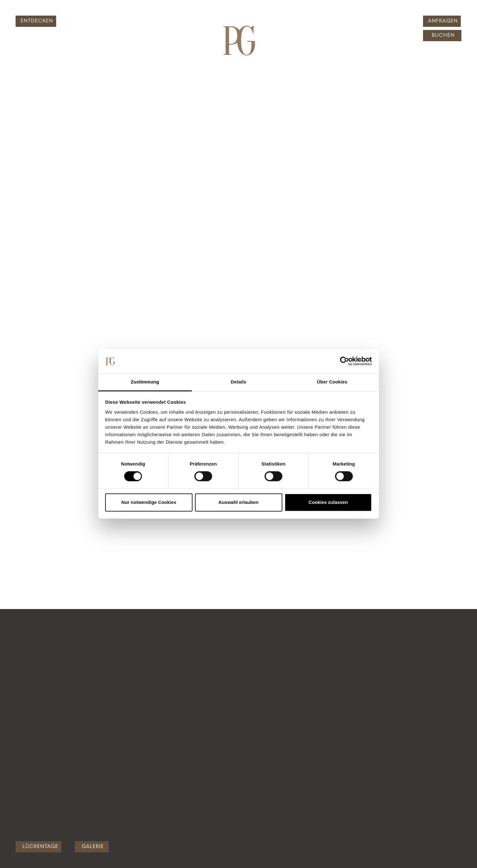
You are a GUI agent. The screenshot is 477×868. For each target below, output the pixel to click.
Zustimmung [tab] (145, 382)
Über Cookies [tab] (332, 382)
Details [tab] (239, 382)
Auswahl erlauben (238, 502)
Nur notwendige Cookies (149, 502)
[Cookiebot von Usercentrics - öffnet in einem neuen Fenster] (345, 361)
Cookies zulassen (328, 502)
